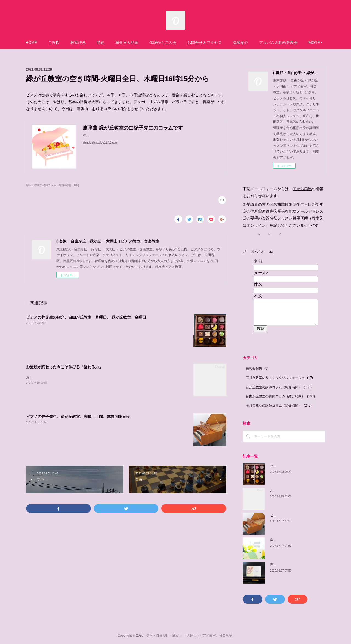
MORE (314, 43)
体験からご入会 (163, 43)
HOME (31, 43)
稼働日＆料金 (127, 43)
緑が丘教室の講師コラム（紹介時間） (279, 387)
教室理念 (78, 43)
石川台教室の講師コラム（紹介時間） (279, 406)
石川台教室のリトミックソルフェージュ (279, 378)
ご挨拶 (54, 43)
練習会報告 (257, 369)
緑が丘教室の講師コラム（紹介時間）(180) (53, 185)
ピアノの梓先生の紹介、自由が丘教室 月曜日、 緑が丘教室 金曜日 (86, 317)
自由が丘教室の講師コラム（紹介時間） (280, 396)
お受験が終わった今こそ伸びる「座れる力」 (64, 367)
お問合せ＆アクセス (205, 43)
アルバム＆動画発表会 (278, 43)
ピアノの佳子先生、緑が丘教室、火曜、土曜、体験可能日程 (78, 417)
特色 (101, 43)
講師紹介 (240, 43)
